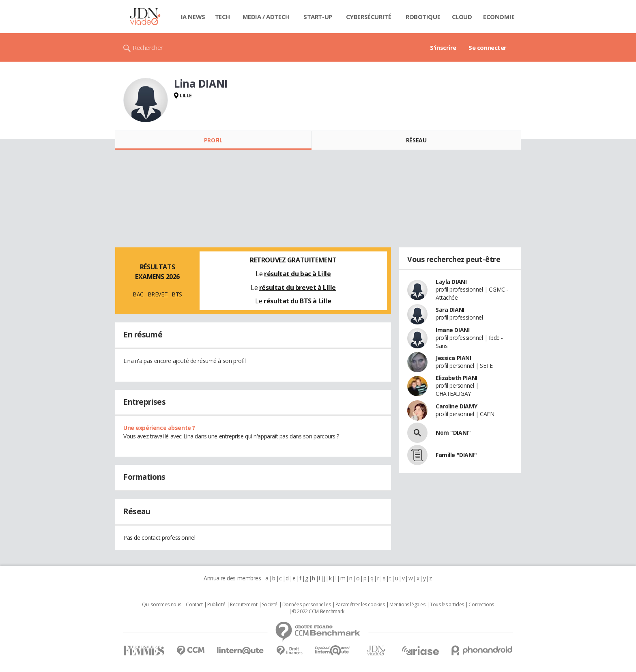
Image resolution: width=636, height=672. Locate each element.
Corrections (481, 605)
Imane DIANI (452, 330)
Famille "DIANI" (456, 455)
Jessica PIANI (453, 358)
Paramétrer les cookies (360, 605)
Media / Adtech (266, 17)
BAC (138, 294)
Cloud (462, 17)
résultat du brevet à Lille (298, 288)
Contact (194, 605)
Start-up (318, 17)
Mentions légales (407, 605)
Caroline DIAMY (456, 406)
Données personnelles (307, 605)
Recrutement (244, 605)
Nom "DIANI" (453, 433)
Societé (270, 605)
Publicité (216, 605)
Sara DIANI (450, 310)
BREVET (158, 294)
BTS (177, 294)
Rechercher (148, 47)
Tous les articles (447, 605)
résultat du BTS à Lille (297, 301)
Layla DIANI (451, 282)
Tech (222, 17)
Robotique (423, 17)
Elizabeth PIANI (457, 378)
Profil (213, 140)
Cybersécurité (369, 17)
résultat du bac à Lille (297, 274)
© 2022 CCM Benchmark (318, 612)
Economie (499, 17)
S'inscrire (443, 47)
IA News (193, 17)
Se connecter (488, 47)
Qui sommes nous (162, 605)
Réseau (416, 140)
